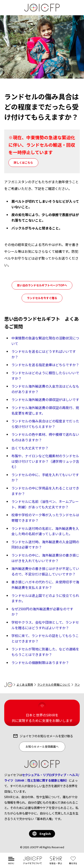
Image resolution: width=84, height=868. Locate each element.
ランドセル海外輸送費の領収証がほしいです (45, 400)
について (33, 863)
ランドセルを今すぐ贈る (42, 298)
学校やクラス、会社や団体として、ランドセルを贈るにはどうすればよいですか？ (45, 625)
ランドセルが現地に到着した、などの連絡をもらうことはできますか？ (45, 652)
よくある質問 (25, 684)
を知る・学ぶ (56, 863)
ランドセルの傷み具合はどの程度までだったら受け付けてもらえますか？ (45, 424)
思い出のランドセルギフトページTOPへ (42, 285)
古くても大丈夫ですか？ (30, 448)
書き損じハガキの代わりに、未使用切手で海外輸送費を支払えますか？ (45, 585)
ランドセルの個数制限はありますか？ (40, 663)
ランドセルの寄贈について (54, 684)
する (74, 863)
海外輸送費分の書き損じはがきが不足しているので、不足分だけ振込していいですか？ (45, 571)
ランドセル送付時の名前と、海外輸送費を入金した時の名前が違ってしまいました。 (45, 531)
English (45, 834)
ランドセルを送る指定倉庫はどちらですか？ (45, 365)
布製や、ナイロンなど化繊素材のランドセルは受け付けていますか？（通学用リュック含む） (45, 461)
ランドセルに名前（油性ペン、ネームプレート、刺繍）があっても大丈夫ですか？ (45, 504)
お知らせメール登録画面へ (42, 746)
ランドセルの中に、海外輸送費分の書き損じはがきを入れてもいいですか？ (45, 558)
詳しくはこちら (23, 162)
